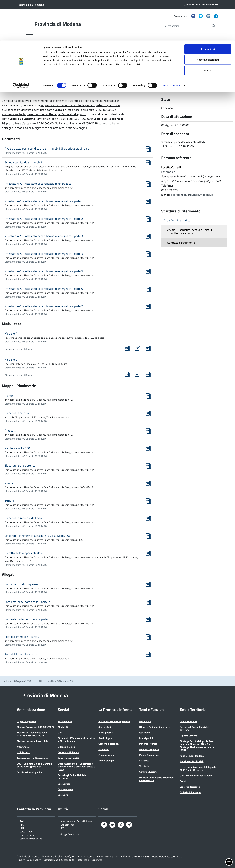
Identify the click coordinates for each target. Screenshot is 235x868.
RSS (62, 828)
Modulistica (64, 727)
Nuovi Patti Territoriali (192, 761)
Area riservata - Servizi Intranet (76, 821)
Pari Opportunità (148, 744)
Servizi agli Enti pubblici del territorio (72, 777)
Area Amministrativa (177, 220)
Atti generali (23, 747)
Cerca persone (65, 789)
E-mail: (166, 195)
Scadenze (103, 749)
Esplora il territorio (190, 787)
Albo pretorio (105, 727)
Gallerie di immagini (191, 792)
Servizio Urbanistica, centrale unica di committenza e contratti (189, 232)
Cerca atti (63, 795)
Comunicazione (106, 755)
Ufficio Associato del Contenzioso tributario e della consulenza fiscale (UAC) (77, 767)
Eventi (183, 781)
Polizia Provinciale (149, 755)
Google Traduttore (70, 834)
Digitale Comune (189, 736)
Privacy (21, 860)
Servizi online (65, 721)
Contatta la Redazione (31, 838)
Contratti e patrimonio (181, 243)
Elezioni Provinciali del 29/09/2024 (35, 727)
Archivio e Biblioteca (69, 752)
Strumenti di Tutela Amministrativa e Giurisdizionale (76, 740)
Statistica (144, 761)
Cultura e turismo (148, 772)
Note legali (83, 860)
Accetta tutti (208, 9)
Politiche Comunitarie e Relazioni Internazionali (157, 779)
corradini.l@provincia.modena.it (192, 195)
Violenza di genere (149, 749)
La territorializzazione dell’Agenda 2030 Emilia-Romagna (198, 769)
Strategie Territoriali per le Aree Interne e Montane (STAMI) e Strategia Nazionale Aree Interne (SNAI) (197, 746)
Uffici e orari (24, 752)
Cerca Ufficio (26, 831)
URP (60, 732)
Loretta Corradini (172, 167)
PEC (22, 824)
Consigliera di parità (68, 758)
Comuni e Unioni (188, 721)
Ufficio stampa (106, 761)
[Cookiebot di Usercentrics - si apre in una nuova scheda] (21, 45)
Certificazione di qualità (29, 772)
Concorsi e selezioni (109, 744)
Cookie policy (34, 860)
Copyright (97, 860)
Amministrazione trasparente (114, 721)
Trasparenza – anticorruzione (33, 758)
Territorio (144, 766)
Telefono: (167, 186)
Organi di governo (26, 721)
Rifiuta (208, 30)
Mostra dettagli (172, 45)
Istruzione (145, 732)
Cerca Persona (27, 835)
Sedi (22, 821)
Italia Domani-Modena (192, 756)
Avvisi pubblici (106, 732)
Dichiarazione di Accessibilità (59, 860)
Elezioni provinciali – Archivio (32, 741)
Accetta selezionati (208, 19)
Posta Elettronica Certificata (167, 857)
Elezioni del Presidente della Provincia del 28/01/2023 (32, 734)
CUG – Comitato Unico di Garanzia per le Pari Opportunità (35, 765)
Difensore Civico (66, 747)
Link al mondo (67, 824)
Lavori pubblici (147, 738)
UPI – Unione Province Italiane (196, 776)
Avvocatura (145, 721)
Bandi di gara (105, 738)
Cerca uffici (64, 784)
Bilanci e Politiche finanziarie (155, 727)
